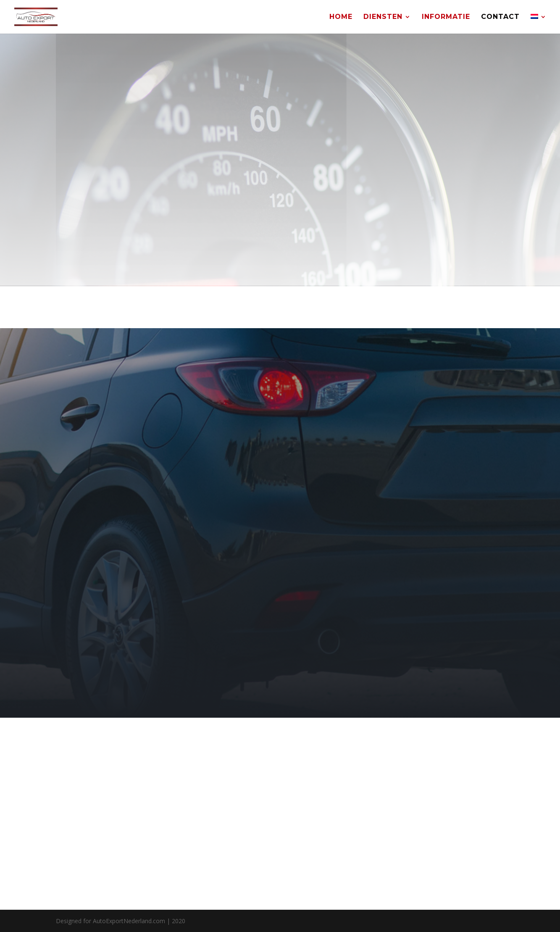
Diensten (383, 17)
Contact (500, 17)
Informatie (446, 17)
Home (341, 17)
